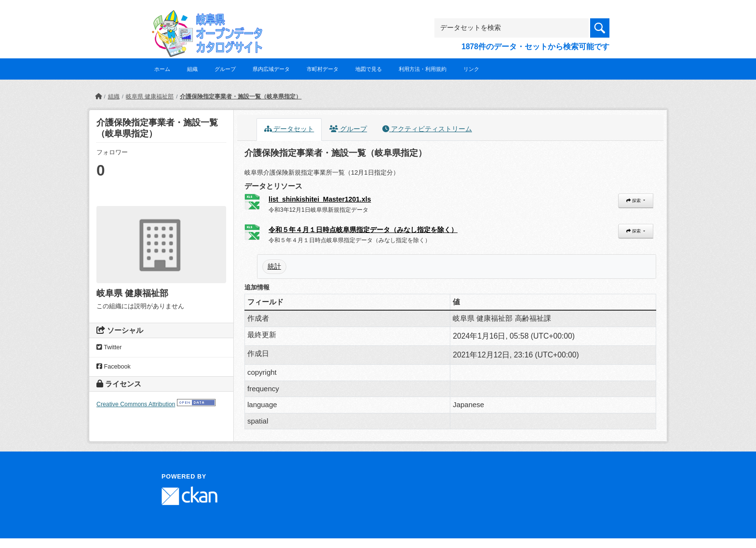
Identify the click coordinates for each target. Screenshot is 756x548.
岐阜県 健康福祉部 (150, 96)
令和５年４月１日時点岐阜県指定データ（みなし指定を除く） (363, 230)
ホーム (162, 69)
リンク (471, 69)
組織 (192, 69)
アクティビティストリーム (427, 129)
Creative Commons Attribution (136, 404)
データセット (289, 129)
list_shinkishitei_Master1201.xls (320, 199)
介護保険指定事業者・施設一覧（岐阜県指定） (241, 96)
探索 (634, 201)
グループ (225, 69)
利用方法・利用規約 (423, 69)
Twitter (109, 347)
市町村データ (323, 69)
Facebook (114, 367)
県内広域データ (271, 69)
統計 (274, 266)
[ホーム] (98, 96)
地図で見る (369, 69)
